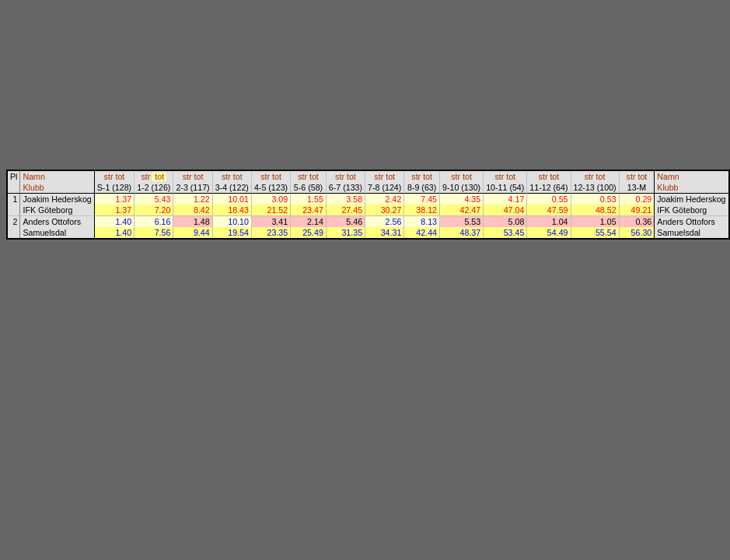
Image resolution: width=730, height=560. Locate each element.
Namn (33, 177)
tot (120, 177)
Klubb (33, 187)
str (109, 177)
